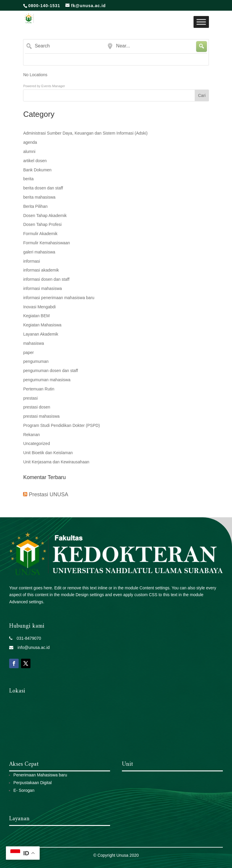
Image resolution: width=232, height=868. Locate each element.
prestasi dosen (37, 407)
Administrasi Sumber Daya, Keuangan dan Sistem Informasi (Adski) (85, 133)
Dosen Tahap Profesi (42, 224)
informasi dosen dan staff (46, 279)
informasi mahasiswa (42, 288)
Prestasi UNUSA (48, 494)
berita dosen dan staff (43, 188)
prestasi (30, 398)
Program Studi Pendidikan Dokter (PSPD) (61, 425)
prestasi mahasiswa (41, 416)
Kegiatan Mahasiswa (42, 325)
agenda (30, 142)
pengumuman (36, 361)
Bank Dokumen (37, 170)
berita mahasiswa (39, 197)
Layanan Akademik (41, 334)
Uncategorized (36, 443)
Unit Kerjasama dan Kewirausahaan (56, 462)
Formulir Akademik (40, 234)
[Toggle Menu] (201, 22)
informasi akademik (41, 270)
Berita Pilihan (35, 206)
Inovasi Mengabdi (39, 307)
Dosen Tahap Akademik (45, 216)
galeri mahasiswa (39, 252)
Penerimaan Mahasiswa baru (40, 775)
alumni (29, 151)
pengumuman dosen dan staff (50, 371)
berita (28, 179)
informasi (32, 261)
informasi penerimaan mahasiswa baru (59, 298)
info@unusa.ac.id (31, 647)
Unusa (122, 855)
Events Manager (53, 86)
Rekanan (31, 435)
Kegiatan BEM (36, 316)
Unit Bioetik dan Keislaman (48, 453)
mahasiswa (33, 343)
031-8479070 (27, 638)
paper (28, 352)
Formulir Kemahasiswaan (46, 243)
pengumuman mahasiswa (47, 380)
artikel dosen (35, 161)
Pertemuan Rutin (39, 389)
